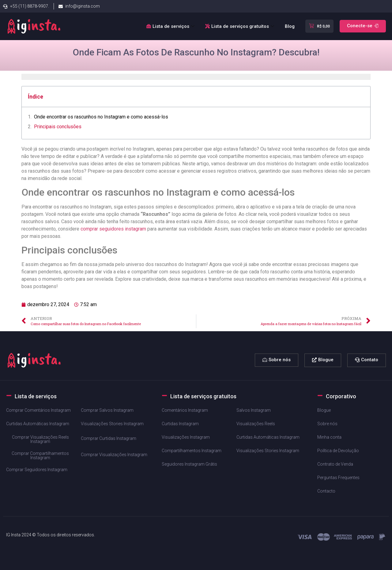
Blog (290, 26)
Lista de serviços (171, 26)
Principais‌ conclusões (58, 127)
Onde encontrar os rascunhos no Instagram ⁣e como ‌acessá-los (101, 117)
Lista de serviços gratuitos (240, 26)
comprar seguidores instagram (113, 229)
